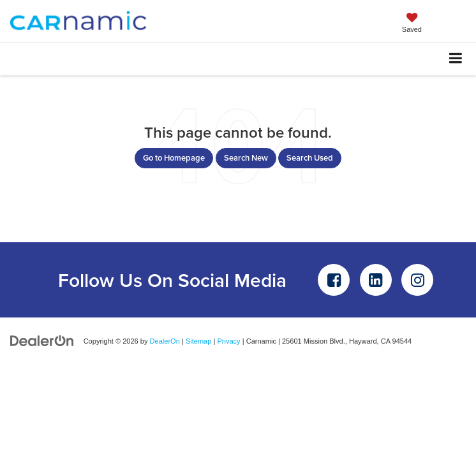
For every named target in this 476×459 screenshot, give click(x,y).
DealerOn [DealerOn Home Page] (165, 341)
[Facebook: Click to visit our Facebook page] (334, 280)
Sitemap (199, 341)
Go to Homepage (174, 158)
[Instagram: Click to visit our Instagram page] (417, 280)
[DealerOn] (42, 341)
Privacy (228, 341)
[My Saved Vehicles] (412, 24)
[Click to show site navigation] (456, 59)
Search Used (310, 158)
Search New (246, 158)
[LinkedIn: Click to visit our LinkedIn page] (376, 280)
